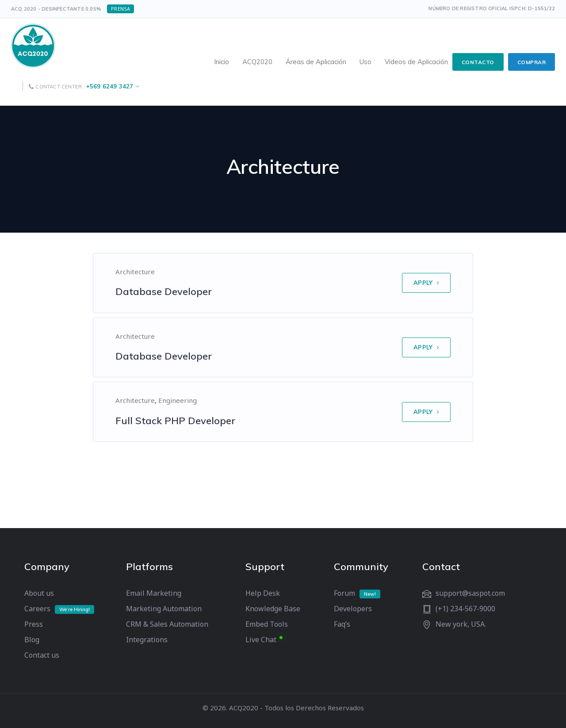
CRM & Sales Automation (167, 624)
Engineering (178, 400)
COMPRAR (532, 62)
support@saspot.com (470, 593)
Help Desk (263, 593)
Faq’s (342, 624)
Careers (37, 609)
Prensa (120, 9)
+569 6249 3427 (110, 86)
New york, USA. (461, 624)
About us (39, 593)
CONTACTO (478, 62)
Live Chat (261, 640)
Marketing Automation (164, 609)
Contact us (42, 655)
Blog (32, 640)
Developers (353, 609)
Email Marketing (154, 593)
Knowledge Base (273, 609)
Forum (344, 593)
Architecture (135, 272)
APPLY (426, 283)
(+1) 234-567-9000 (465, 609)
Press (34, 624)
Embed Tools (267, 624)
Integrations (147, 640)
